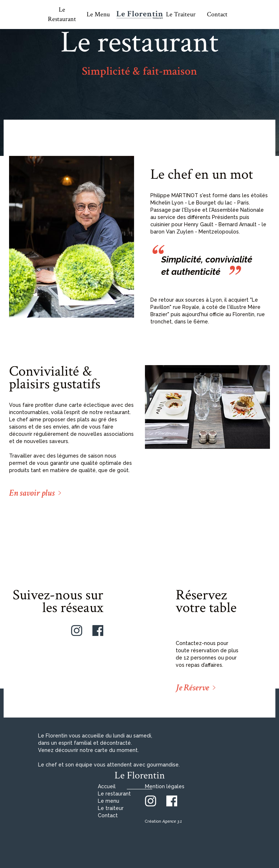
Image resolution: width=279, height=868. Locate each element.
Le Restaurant (62, 14)
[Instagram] (77, 630)
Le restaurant (114, 794)
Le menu (109, 801)
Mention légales (165, 786)
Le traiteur (111, 808)
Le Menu (98, 14)
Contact (217, 14)
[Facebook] (98, 630)
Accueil (107, 786)
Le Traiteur (181, 14)
